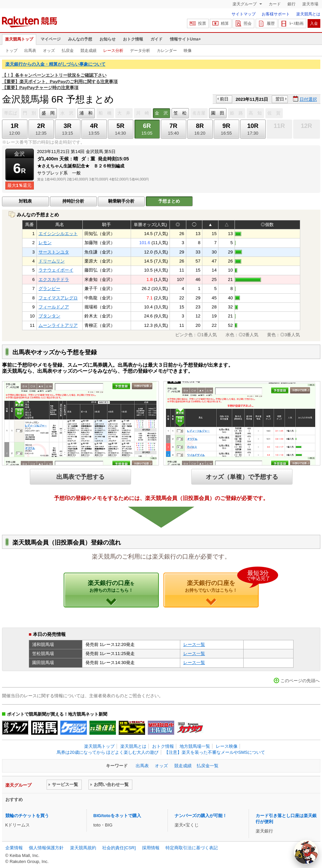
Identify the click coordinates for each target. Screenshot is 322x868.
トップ (11, 51)
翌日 (280, 99)
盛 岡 (48, 113)
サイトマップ (244, 14)
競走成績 (88, 51)
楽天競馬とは (308, 14)
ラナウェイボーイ (56, 270)
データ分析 (140, 51)
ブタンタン (49, 316)
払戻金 (68, 51)
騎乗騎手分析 (121, 201)
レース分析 (113, 51)
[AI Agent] (306, 852)
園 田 (218, 113)
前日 (224, 99)
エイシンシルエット (58, 234)
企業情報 (14, 848)
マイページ (51, 39)
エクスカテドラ (54, 279)
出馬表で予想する (80, 477)
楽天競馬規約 (83, 848)
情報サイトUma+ (185, 39)
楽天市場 (310, 4)
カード (275, 4)
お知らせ (108, 39)
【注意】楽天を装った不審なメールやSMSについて (215, 752)
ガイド (156, 39)
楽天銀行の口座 (111, 586)
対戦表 (25, 201)
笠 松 (180, 113)
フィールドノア (54, 307)
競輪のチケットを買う (27, 816)
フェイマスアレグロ (58, 298)
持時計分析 (73, 201)
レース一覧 (194, 644)
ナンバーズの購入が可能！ (201, 816)
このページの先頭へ (300, 681)
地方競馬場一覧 (195, 746)
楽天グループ (245, 4)
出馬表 (30, 51)
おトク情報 (133, 39)
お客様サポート (276, 14)
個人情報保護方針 (46, 848)
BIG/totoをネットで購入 (117, 816)
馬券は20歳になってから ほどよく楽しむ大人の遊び (108, 752)
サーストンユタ (54, 252)
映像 (188, 51)
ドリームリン (52, 261)
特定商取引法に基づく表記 (192, 848)
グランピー (49, 288)
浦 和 (86, 113)
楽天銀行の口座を (222, 583)
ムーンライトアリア (58, 325)
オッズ (49, 51)
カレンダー (167, 51)
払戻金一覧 (208, 766)
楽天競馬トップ (19, 39)
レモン (45, 243)
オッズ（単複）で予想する (242, 477)
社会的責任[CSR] (119, 848)
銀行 (292, 4)
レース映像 (227, 746)
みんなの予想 (80, 39)
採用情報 (151, 848)
